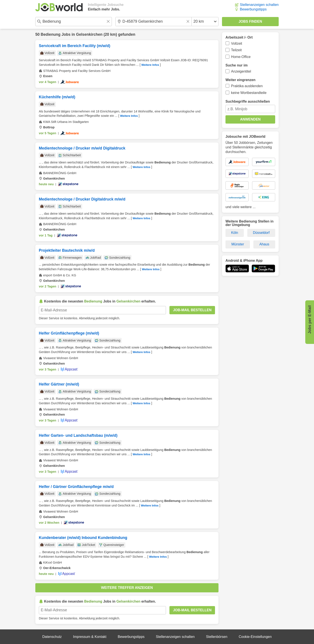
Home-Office (241, 57)
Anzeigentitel (241, 71)
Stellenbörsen (217, 637)
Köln (235, 233)
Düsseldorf (261, 233)
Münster (238, 244)
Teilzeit (236, 50)
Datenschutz (52, 637)
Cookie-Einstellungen (255, 637)
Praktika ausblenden (247, 86)
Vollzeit (237, 43)
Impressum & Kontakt (90, 637)
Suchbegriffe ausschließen (248, 101)
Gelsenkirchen (89, 34)
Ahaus (264, 244)
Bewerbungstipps (253, 9)
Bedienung (50, 34)
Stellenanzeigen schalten (259, 5)
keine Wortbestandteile (249, 93)
